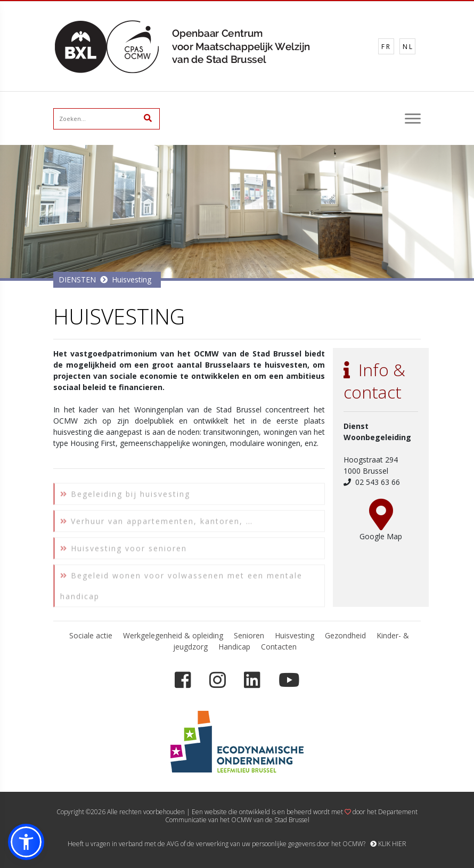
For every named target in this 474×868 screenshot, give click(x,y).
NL (408, 47)
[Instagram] (218, 680)
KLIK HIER (388, 844)
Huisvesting (132, 279)
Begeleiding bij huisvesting (125, 499)
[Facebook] (183, 680)
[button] (26, 842)
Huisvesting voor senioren (124, 553)
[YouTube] (289, 680)
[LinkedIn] (252, 680)
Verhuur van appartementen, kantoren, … (157, 526)
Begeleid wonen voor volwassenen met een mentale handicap (181, 591)
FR (386, 47)
